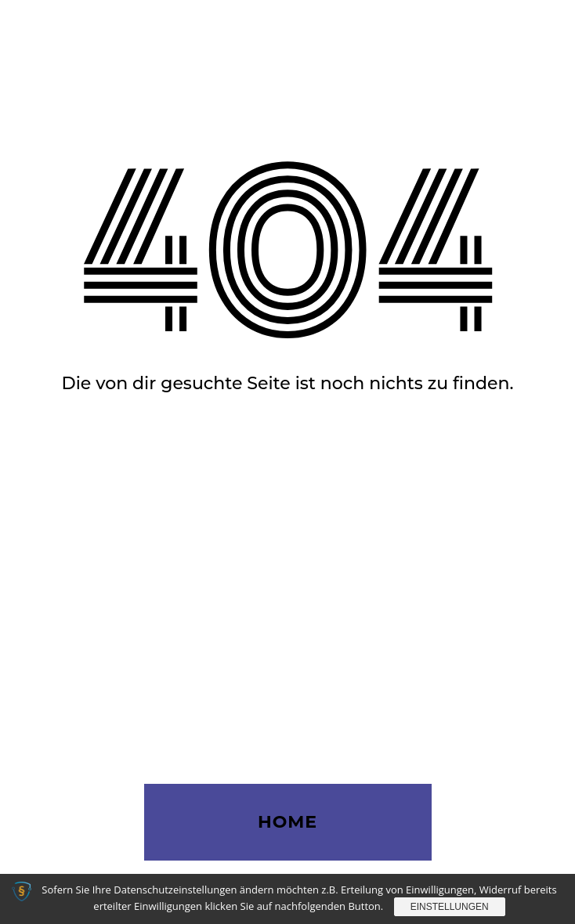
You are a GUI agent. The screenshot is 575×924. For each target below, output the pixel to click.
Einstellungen (450, 907)
